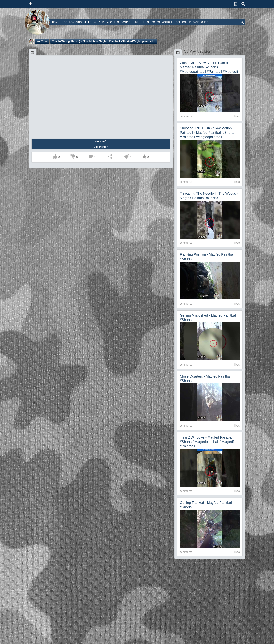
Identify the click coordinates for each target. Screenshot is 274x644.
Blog (64, 22)
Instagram (153, 22)
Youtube (167, 22)
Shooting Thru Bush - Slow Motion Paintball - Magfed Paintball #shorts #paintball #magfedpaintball (207, 133)
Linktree (139, 22)
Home (56, 22)
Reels (87, 22)
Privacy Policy (199, 22)
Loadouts (75, 22)
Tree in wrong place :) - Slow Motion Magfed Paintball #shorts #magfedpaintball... (104, 41)
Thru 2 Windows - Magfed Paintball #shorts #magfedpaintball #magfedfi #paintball (207, 442)
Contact (126, 22)
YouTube (42, 41)
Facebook (181, 22)
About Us (113, 22)
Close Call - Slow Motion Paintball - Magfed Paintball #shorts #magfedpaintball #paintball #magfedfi (209, 67)
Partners (99, 22)
